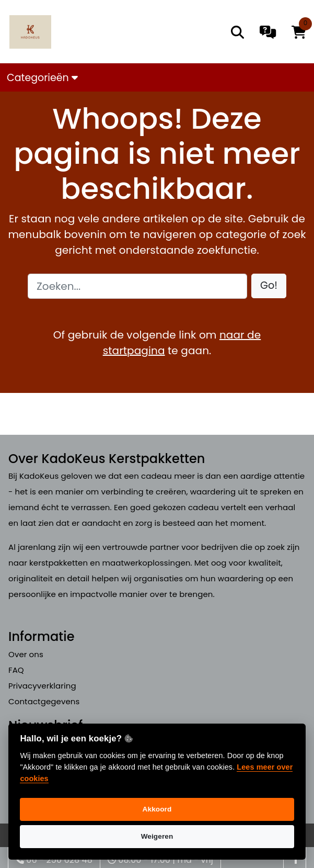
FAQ (16, 670)
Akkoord (157, 809)
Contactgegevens (44, 701)
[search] (237, 32)
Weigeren (157, 836)
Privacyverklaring (42, 686)
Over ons (26, 654)
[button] (269, 286)
